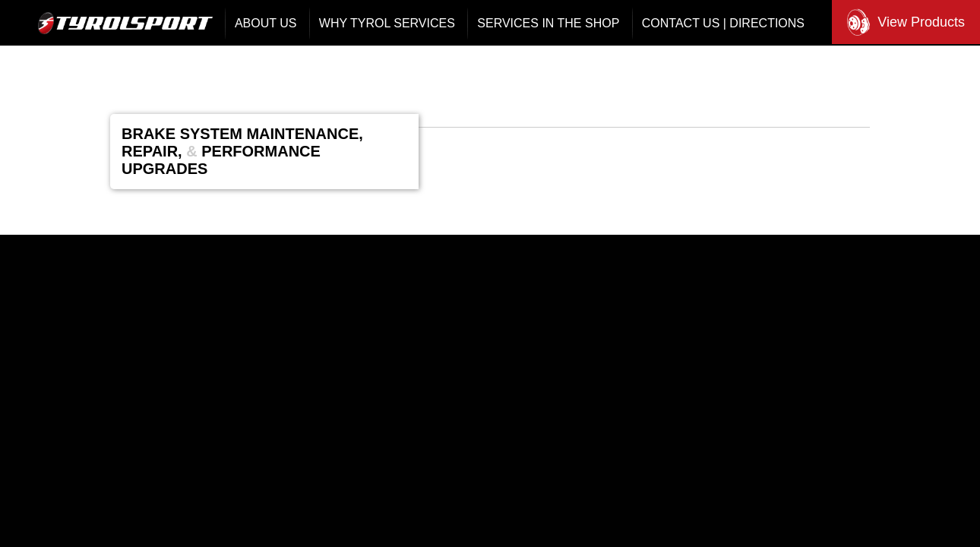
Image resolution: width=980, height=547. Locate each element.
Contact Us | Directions (723, 23)
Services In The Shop (548, 23)
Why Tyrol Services (387, 23)
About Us (266, 23)
